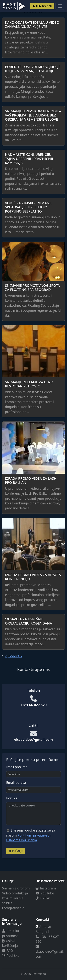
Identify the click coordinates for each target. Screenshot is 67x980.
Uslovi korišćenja (10, 943)
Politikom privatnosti (33, 835)
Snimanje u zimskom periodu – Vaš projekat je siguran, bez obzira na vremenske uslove (33, 115)
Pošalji (16, 851)
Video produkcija (15, 893)
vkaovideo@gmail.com (33, 740)
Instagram (46, 888)
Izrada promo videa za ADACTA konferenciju (33, 577)
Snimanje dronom (16, 888)
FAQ (7, 951)
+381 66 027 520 (34, 705)
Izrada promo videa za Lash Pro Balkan (31, 480)
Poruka (12, 798)
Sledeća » (15, 656)
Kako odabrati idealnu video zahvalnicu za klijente (32, 24)
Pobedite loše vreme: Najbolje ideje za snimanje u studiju (33, 69)
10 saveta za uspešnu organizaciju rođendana (29, 621)
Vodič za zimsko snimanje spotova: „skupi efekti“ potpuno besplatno (29, 207)
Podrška (11, 956)
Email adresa (16, 783)
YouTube (45, 893)
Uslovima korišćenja (22, 840)
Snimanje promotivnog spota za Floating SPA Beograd (32, 288)
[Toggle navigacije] (60, 6)
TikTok (43, 898)
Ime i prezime (17, 767)
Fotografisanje (13, 908)
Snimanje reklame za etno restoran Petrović (29, 384)
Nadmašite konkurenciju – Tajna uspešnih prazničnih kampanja (30, 159)
